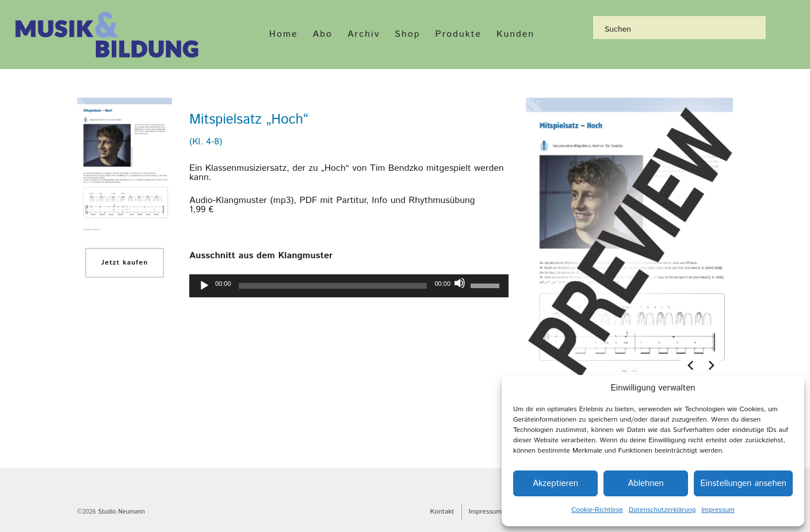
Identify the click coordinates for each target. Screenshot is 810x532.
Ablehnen (645, 483)
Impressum (718, 510)
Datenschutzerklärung (662, 510)
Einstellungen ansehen (743, 483)
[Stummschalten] (460, 283)
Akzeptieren (555, 483)
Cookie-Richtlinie (597, 510)
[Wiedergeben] (204, 286)
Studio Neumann (121, 512)
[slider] (333, 286)
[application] (349, 286)
